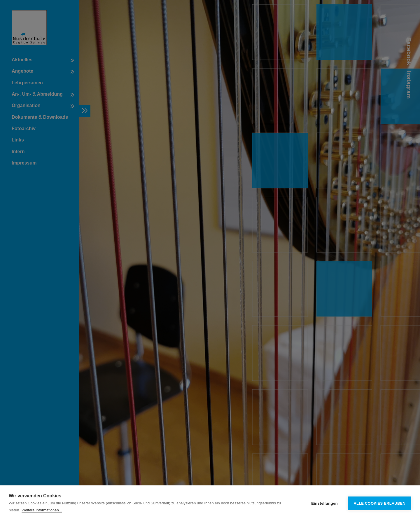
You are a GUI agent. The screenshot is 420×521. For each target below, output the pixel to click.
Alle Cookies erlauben (379, 503)
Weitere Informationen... (42, 510)
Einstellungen (324, 503)
